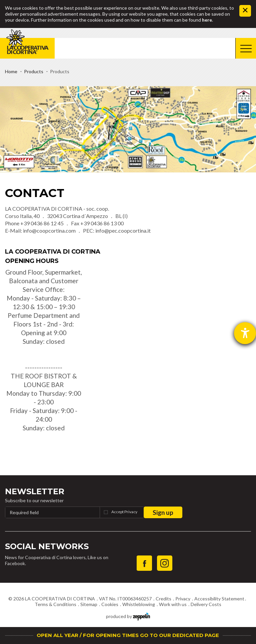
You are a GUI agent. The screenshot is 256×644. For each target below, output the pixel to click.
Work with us (173, 604)
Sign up (163, 512)
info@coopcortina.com (49, 230)
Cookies (110, 604)
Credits (163, 599)
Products (34, 71)
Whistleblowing (139, 604)
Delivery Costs (206, 604)
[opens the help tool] (245, 333)
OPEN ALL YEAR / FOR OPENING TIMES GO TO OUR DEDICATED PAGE (128, 635)
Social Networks (47, 546)
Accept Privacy (124, 512)
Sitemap (89, 604)
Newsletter (35, 491)
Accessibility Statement (219, 599)
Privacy (183, 599)
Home (11, 71)
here (207, 20)
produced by (128, 616)
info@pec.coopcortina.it (123, 230)
